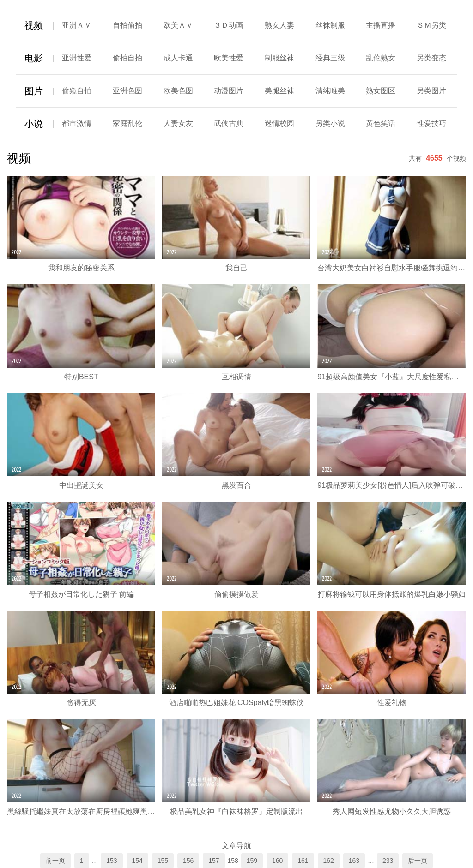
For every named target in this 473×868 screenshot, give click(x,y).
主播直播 (381, 25)
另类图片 (431, 91)
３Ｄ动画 (229, 25)
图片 (34, 91)
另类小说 (330, 123)
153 (112, 861)
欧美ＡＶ (178, 25)
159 (252, 861)
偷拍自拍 (127, 58)
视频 (34, 25)
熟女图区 (381, 91)
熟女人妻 (279, 25)
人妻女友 (178, 123)
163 (354, 861)
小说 (34, 124)
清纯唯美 (330, 91)
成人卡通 (178, 58)
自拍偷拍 (127, 25)
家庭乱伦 (127, 123)
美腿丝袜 (279, 91)
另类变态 (431, 58)
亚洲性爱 (77, 58)
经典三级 (330, 58)
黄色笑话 (381, 123)
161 (303, 861)
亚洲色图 (127, 91)
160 (277, 861)
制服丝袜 (279, 58)
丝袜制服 (330, 25)
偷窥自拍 (77, 91)
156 (188, 861)
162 (329, 861)
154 (137, 861)
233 (388, 861)
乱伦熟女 (381, 58)
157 (214, 861)
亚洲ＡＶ (77, 25)
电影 (34, 58)
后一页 (418, 861)
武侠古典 (229, 123)
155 (163, 861)
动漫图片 (229, 91)
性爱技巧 (431, 123)
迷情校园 (279, 123)
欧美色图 (178, 91)
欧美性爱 (229, 58)
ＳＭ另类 (431, 25)
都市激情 (77, 123)
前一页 (55, 861)
